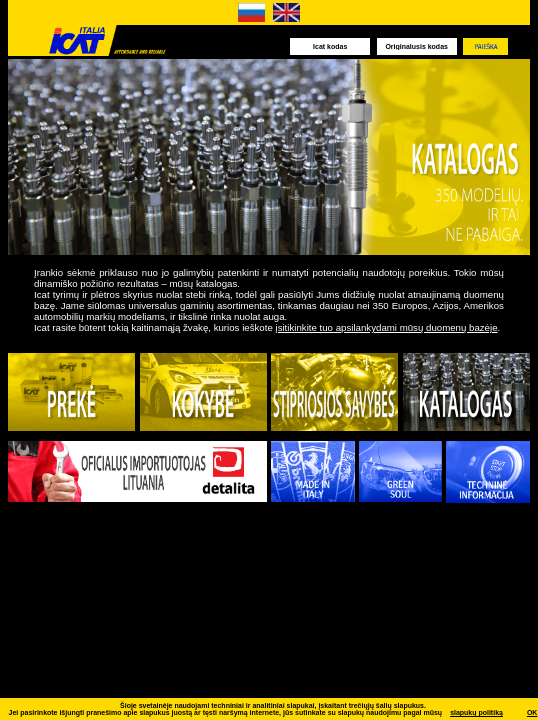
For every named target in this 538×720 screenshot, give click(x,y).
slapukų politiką (476, 712)
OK (532, 712)
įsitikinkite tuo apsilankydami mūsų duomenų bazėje (386, 327)
